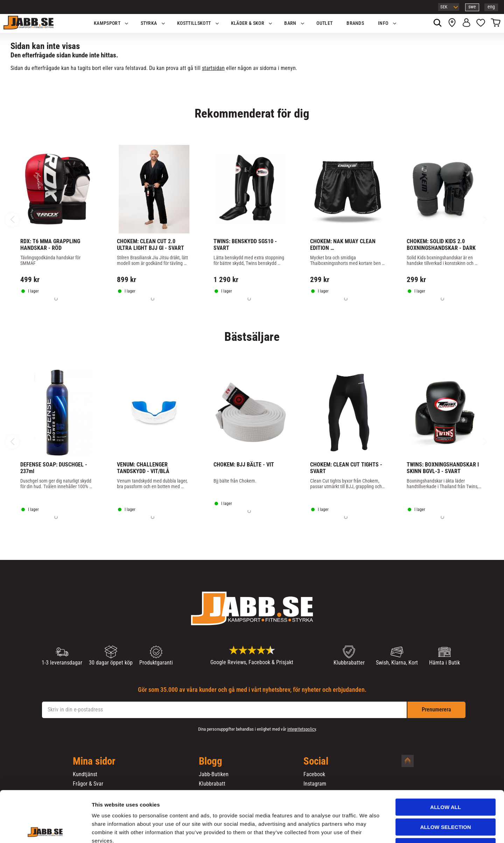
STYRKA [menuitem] (149, 23)
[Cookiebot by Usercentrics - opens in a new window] (45, 829)
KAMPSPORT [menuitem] (107, 23)
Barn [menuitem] (290, 23)
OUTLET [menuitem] (324, 23)
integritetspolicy (302, 729)
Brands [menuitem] (355, 23)
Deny (446, 799)
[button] (481, 23)
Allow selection (446, 779)
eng (491, 7)
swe (472, 7)
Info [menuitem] (383, 23)
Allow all (446, 759)
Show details (367, 829)
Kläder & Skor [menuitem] (248, 23)
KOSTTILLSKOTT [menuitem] (194, 23)
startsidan (213, 68)
